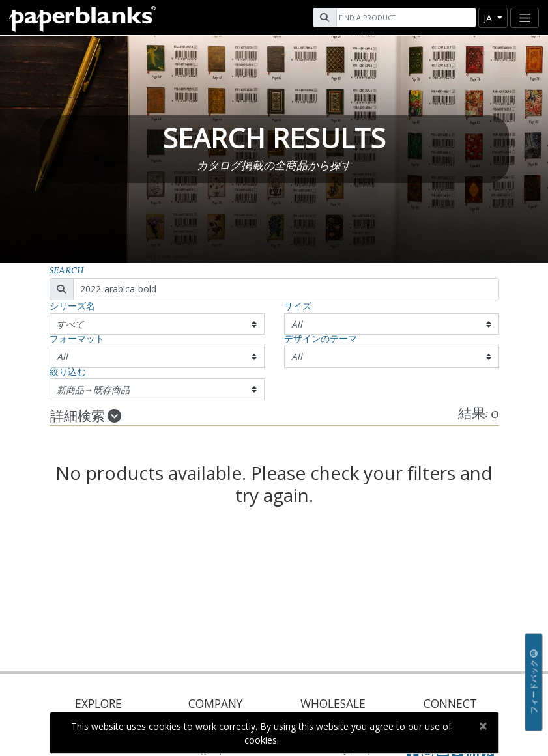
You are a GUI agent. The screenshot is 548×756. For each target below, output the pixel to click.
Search (67, 271)
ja (489, 18)
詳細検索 (86, 417)
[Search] (405, 18)
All (297, 324)
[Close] (483, 726)
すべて (70, 324)
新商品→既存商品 (93, 390)
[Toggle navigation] (525, 18)
